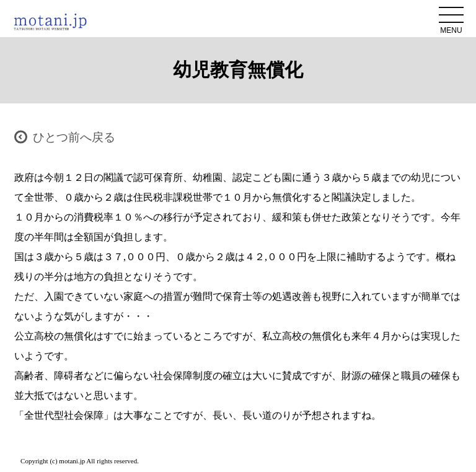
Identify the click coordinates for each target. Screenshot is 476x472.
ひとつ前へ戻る (74, 137)
